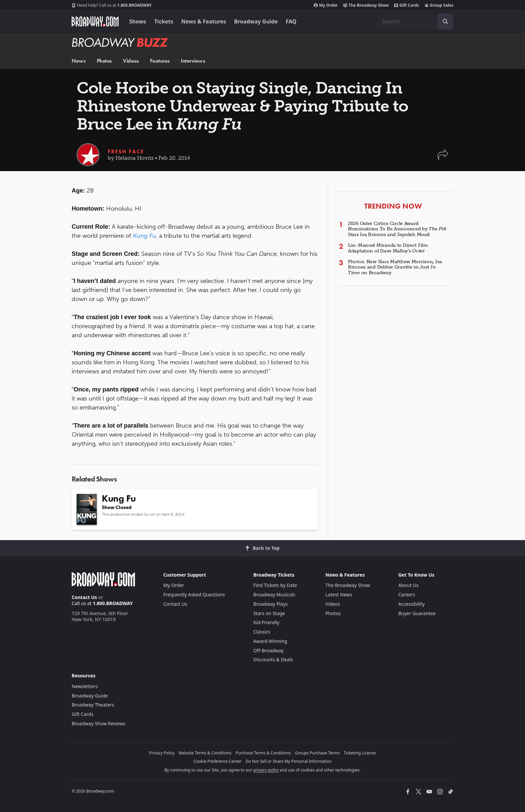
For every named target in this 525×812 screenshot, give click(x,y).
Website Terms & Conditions (205, 753)
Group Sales (439, 5)
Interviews (193, 61)
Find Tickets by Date (275, 585)
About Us (408, 585)
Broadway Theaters (93, 705)
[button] (443, 158)
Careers (406, 595)
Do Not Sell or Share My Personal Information (288, 761)
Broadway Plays (270, 604)
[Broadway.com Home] (95, 21)
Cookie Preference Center (218, 761)
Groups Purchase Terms (317, 753)
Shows (138, 21)
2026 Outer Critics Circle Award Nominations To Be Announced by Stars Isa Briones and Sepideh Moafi (397, 229)
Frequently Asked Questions (194, 595)
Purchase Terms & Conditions (263, 753)
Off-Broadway (268, 650)
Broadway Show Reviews (99, 723)
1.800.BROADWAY (112, 5)
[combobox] (415, 21)
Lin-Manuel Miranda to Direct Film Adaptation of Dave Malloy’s (388, 248)
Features (160, 61)
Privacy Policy (162, 753)
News (79, 61)
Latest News (339, 595)
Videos (131, 61)
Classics (262, 632)
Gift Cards (407, 5)
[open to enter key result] (445, 21)
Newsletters (85, 686)
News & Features (204, 21)
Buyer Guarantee (417, 613)
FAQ (291, 21)
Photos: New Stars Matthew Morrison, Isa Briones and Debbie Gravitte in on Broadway (395, 267)
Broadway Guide (256, 21)
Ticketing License (360, 753)
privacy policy (266, 770)
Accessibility (411, 604)
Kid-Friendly (266, 622)
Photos (104, 61)
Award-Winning (270, 641)
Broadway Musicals (274, 595)
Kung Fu (144, 236)
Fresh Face (126, 152)
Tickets (164, 21)
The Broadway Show (366, 5)
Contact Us (84, 597)
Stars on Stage (269, 613)
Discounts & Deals (273, 659)
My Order (326, 5)
